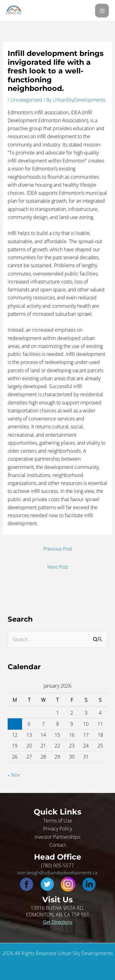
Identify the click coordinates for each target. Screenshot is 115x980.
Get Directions (58, 922)
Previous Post (58, 549)
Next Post (58, 567)
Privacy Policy (58, 828)
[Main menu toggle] (102, 11)
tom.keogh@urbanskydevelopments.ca (57, 873)
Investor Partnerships (57, 837)
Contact (58, 845)
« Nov (14, 775)
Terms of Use (58, 820)
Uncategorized (26, 100)
